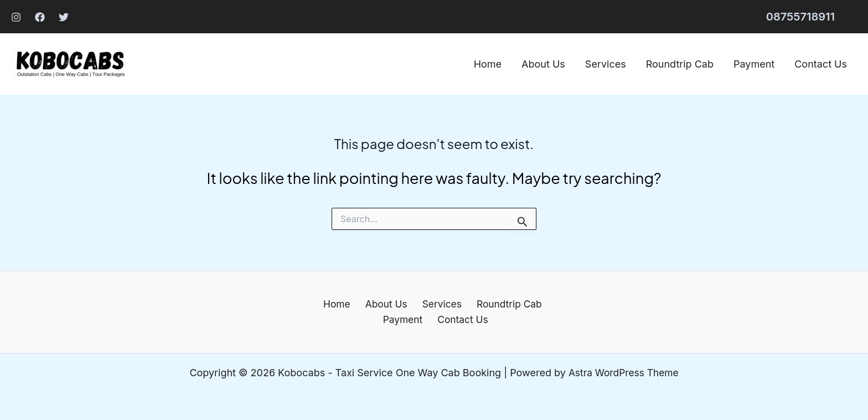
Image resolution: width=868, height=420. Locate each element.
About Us (543, 64)
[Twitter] (64, 17)
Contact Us (821, 64)
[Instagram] (16, 17)
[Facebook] (40, 17)
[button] (800, 17)
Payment (754, 64)
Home (488, 64)
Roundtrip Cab (680, 64)
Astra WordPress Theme (623, 373)
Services (606, 64)
